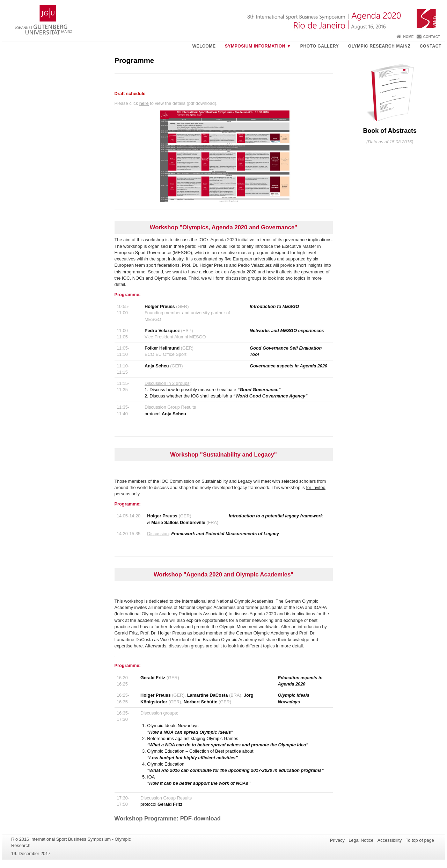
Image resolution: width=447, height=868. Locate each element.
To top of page (420, 840)
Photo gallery (320, 46)
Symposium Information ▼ (258, 46)
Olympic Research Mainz (379, 46)
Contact (432, 37)
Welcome (204, 46)
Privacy (337, 840)
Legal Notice (361, 840)
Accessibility (390, 840)
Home (408, 37)
